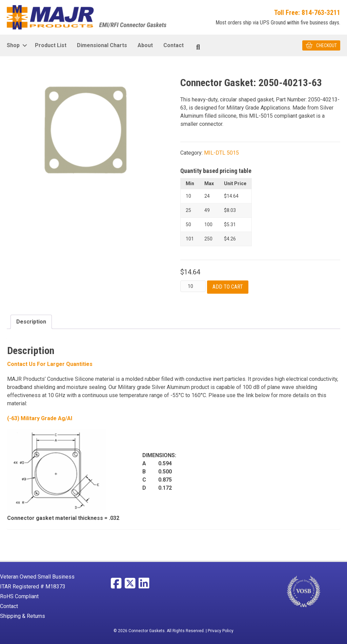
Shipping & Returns (23, 616)
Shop (13, 45)
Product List (51, 45)
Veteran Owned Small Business (37, 577)
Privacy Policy (221, 631)
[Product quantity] (193, 286)
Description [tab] (31, 321)
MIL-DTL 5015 (221, 153)
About (145, 45)
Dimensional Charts (102, 45)
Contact (173, 45)
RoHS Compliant (19, 596)
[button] (25, 45)
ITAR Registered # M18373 (33, 587)
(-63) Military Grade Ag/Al (40, 418)
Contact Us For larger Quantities (50, 364)
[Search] (198, 47)
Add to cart (228, 287)
